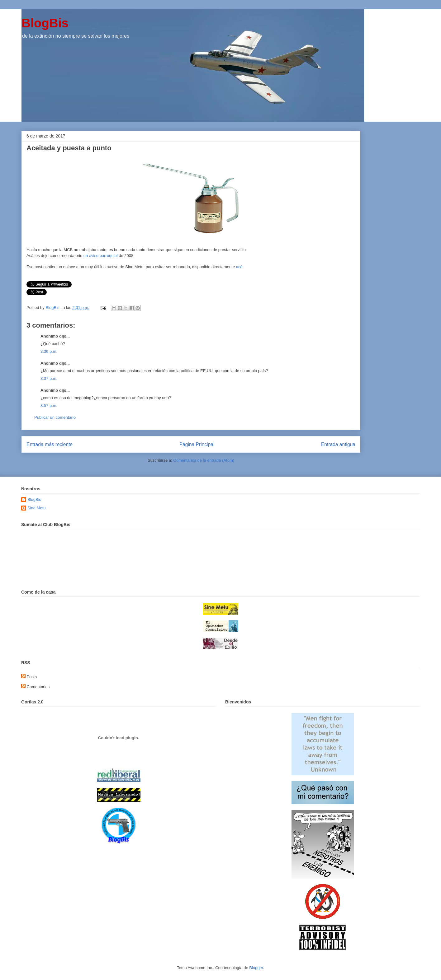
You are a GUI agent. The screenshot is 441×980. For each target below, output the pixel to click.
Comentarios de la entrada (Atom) (204, 460)
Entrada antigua (338, 444)
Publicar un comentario (55, 417)
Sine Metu (37, 508)
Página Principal (197, 444)
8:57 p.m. (49, 406)
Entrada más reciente (50, 444)
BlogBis (45, 23)
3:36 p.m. (49, 351)
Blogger (256, 968)
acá (239, 267)
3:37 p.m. (49, 378)
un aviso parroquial (101, 256)
